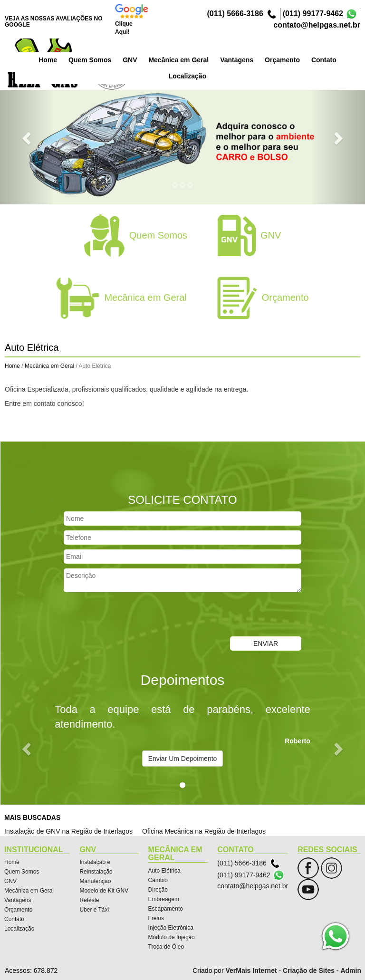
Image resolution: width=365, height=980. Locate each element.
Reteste (89, 900)
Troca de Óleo (166, 947)
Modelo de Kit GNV (104, 891)
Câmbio (158, 880)
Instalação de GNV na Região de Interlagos (68, 831)
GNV (178, 59)
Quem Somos (138, 59)
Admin (351, 970)
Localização (19, 929)
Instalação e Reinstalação (96, 867)
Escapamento (166, 909)
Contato (14, 919)
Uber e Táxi (94, 910)
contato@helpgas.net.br (317, 25)
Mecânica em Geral (226, 59)
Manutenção (95, 881)
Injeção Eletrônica (171, 928)
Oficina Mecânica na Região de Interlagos (204, 831)
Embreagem (164, 899)
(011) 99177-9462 (313, 14)
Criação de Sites (309, 970)
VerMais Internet (251, 970)
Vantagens (285, 59)
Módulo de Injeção (172, 937)
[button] (27, 138)
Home (96, 59)
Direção (158, 890)
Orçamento (330, 59)
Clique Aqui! (124, 28)
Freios (156, 918)
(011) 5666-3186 (235, 14)
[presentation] (136, 615)
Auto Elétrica (164, 871)
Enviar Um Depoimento (183, 759)
